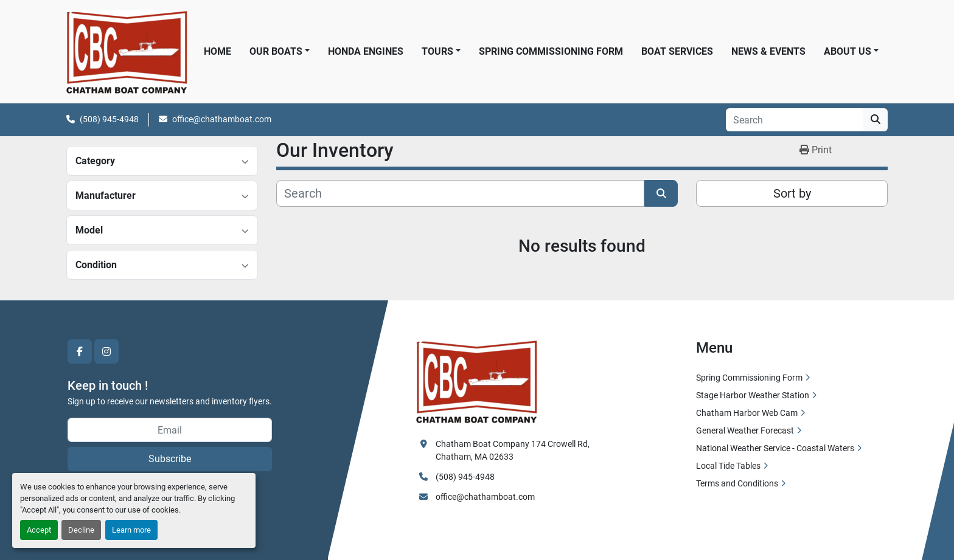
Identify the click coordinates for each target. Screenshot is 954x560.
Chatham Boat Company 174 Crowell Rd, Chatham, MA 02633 (514, 450)
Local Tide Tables (728, 466)
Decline (81, 530)
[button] (851, 52)
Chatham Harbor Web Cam (747, 413)
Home (218, 51)
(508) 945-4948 (109, 119)
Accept (39, 530)
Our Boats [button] (276, 51)
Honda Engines (366, 51)
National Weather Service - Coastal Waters (775, 448)
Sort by (792, 193)
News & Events (768, 51)
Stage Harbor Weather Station (753, 395)
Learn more (131, 530)
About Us (848, 51)
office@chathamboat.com (222, 119)
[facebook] (80, 351)
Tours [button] (437, 51)
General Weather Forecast (745, 430)
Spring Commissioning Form (551, 51)
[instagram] (106, 351)
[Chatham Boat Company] (477, 381)
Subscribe (170, 459)
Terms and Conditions (737, 483)
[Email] (170, 430)
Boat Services (677, 51)
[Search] (795, 120)
